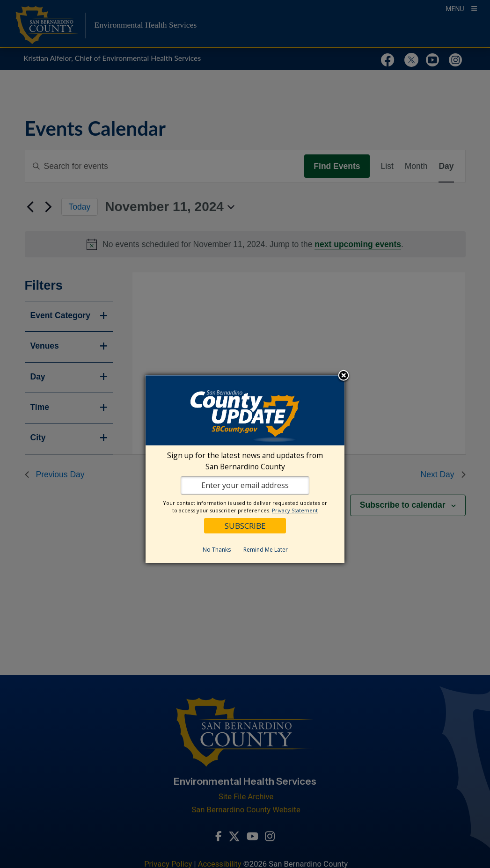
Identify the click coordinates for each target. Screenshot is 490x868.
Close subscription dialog (344, 376)
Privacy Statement (295, 510)
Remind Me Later (266, 550)
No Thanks (217, 550)
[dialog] (245, 469)
